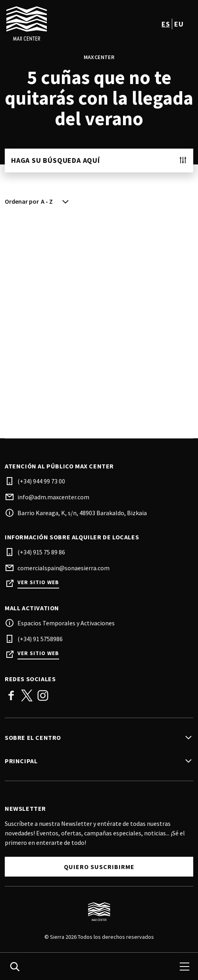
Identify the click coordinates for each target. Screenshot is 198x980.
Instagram (43, 695)
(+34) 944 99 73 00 (41, 481)
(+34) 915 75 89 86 (41, 552)
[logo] (53, 24)
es (166, 24)
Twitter (27, 695)
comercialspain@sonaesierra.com (63, 568)
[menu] (185, 967)
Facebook (11, 695)
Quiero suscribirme (99, 867)
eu (179, 24)
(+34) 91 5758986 (40, 639)
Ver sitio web (38, 582)
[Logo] (99, 912)
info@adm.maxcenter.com (53, 497)
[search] (15, 967)
